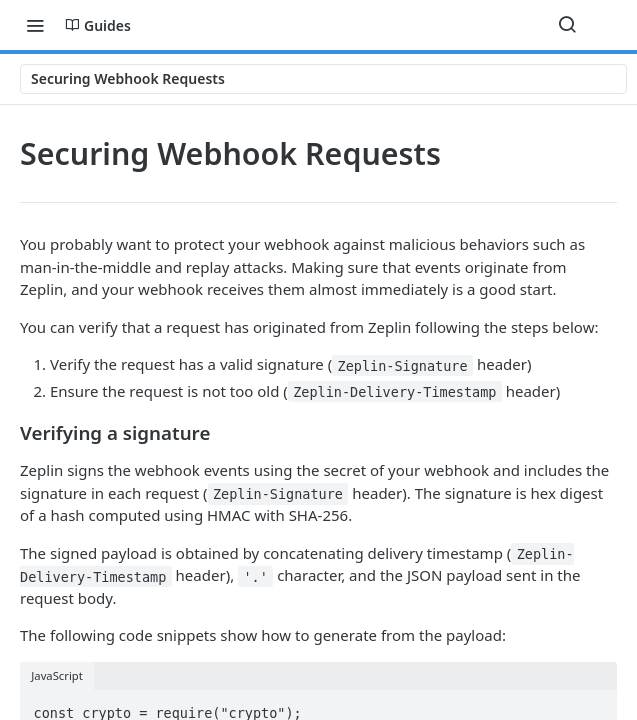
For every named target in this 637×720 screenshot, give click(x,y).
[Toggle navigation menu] (35, 25)
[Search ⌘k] (567, 25)
